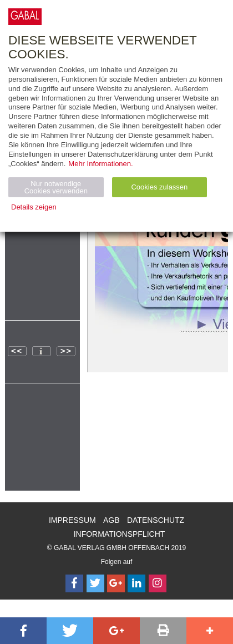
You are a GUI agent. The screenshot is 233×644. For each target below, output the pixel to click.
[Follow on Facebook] (74, 583)
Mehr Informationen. (100, 164)
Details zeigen (34, 207)
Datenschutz (156, 520)
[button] (23, 631)
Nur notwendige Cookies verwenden (56, 187)
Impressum (72, 520)
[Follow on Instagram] (158, 583)
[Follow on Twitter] (95, 583)
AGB (112, 520)
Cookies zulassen (159, 187)
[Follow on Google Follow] (116, 583)
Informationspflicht (120, 534)
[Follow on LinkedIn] (136, 583)
